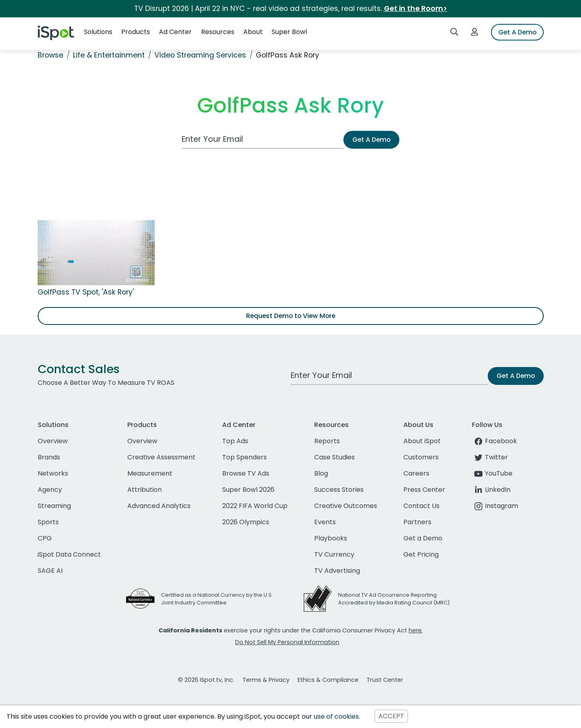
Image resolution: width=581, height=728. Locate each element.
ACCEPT (391, 716)
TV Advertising (337, 571)
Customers (421, 457)
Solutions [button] (98, 32)
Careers (416, 473)
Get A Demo (517, 32)
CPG (45, 538)
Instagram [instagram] (495, 506)
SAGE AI (50, 571)
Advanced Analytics (159, 506)
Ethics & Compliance (328, 680)
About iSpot (422, 441)
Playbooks (331, 538)
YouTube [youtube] (492, 473)
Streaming (54, 506)
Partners (417, 522)
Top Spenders (244, 457)
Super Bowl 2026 (248, 490)
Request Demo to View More (291, 316)
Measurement (150, 473)
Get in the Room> (416, 9)
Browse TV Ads (246, 473)
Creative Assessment (161, 457)
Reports (327, 441)
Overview (53, 441)
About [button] (253, 32)
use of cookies (336, 716)
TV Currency (334, 554)
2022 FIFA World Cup (255, 506)
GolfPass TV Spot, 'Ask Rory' (86, 292)
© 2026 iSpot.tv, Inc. (206, 680)
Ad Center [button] (175, 32)
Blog (321, 473)
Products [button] (136, 32)
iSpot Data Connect (69, 554)
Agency (50, 490)
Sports (48, 522)
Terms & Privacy (266, 680)
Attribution (145, 490)
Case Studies (334, 457)
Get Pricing (421, 554)
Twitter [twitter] (490, 457)
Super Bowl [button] (289, 32)
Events (325, 522)
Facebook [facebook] (494, 441)
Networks (53, 473)
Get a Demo (423, 538)
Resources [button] (218, 32)
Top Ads (235, 441)
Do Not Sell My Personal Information (287, 642)
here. (416, 630)
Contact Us (421, 506)
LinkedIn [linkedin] (491, 490)
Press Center (424, 490)
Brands (49, 457)
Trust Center (385, 680)
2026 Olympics (246, 522)
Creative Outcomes (346, 506)
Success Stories (339, 490)
